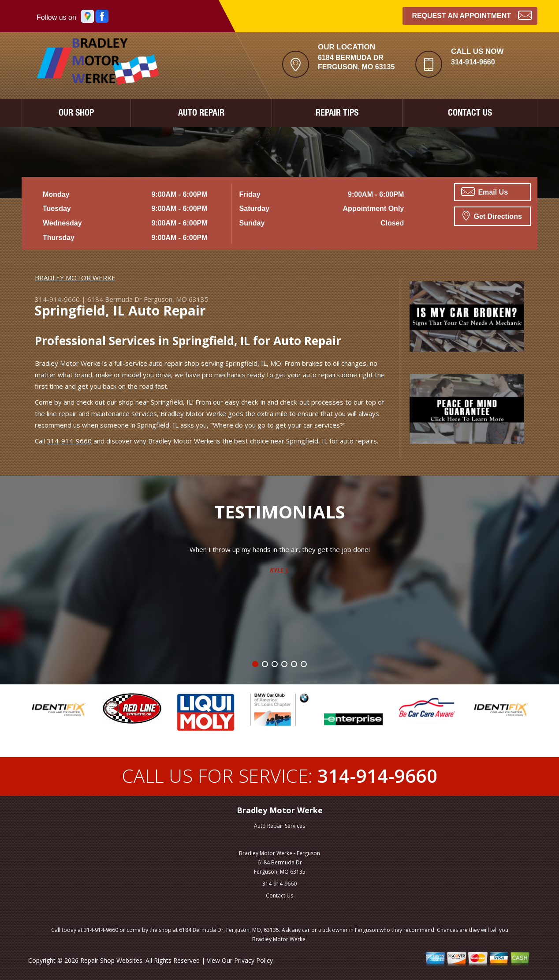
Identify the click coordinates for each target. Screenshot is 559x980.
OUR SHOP (76, 114)
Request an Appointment (472, 15)
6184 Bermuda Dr (115, 299)
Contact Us (279, 896)
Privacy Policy (253, 960)
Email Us (484, 191)
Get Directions (492, 215)
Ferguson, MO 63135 (176, 299)
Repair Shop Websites (111, 960)
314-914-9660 (473, 62)
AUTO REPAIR (201, 114)
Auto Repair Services (279, 826)
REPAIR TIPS (337, 114)
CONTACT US (470, 114)
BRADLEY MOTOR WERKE (75, 278)
